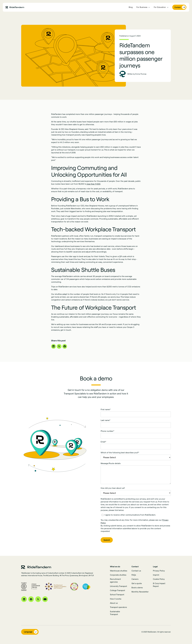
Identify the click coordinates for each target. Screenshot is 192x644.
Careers (135, 579)
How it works (116, 599)
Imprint (156, 575)
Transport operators (118, 607)
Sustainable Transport (115, 613)
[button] (143, 7)
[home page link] (15, 7)
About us (114, 603)
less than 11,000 (93, 184)
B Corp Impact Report (159, 585)
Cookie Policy (159, 579)
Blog (131, 7)
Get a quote (137, 583)
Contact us (136, 571)
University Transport (118, 586)
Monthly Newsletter (140, 592)
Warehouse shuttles (119, 571)
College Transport (117, 590)
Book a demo (137, 588)
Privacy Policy (159, 571)
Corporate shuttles (118, 575)
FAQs (134, 575)
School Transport (117, 595)
